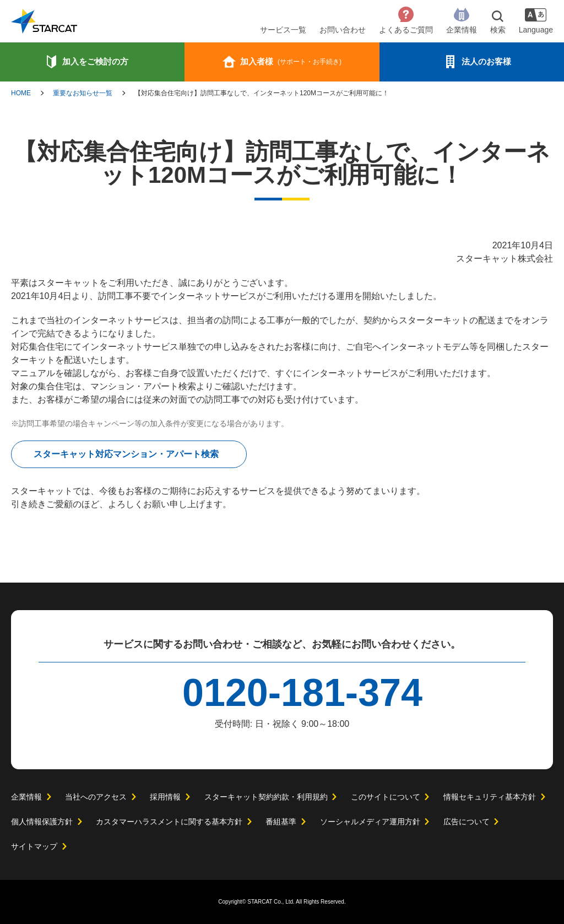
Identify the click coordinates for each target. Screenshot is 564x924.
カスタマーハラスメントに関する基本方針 (169, 822)
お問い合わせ (340, 30)
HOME (21, 93)
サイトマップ (34, 846)
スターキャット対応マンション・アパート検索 (126, 454)
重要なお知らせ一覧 (83, 93)
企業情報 (459, 30)
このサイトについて (385, 797)
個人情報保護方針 (42, 822)
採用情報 (165, 797)
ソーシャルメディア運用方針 (370, 822)
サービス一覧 (281, 30)
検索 (496, 30)
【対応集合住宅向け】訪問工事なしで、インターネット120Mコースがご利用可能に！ (262, 93)
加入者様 (291, 61)
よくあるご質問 (404, 30)
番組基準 (281, 822)
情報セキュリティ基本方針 (489, 797)
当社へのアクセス (96, 797)
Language (535, 30)
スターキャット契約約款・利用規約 (265, 797)
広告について (466, 822)
